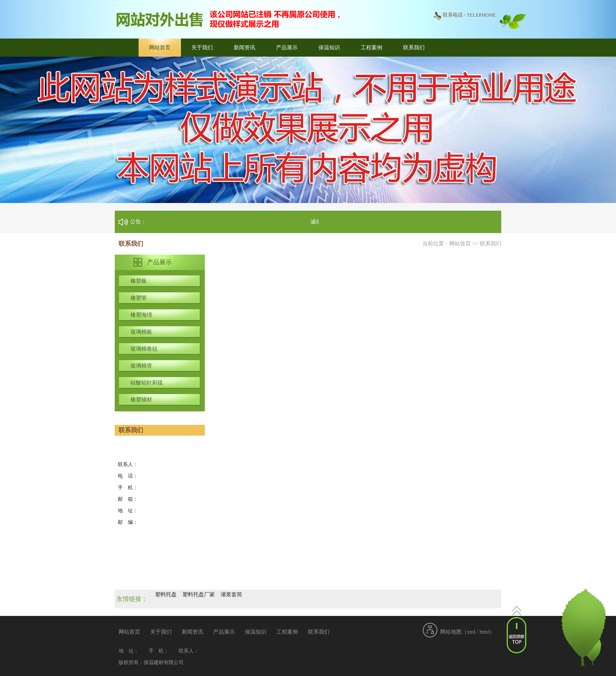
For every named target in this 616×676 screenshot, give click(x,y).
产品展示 (287, 48)
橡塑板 (139, 281)
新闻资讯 (244, 48)
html (485, 632)
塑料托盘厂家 (199, 595)
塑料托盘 (166, 595)
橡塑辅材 (141, 400)
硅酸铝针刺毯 (147, 383)
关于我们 (202, 48)
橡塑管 (139, 298)
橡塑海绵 (141, 315)
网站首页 (160, 48)
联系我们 (414, 48)
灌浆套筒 (231, 595)
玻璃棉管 (141, 366)
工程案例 (372, 48)
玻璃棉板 (141, 332)
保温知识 (329, 48)
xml (471, 632)
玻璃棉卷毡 (144, 349)
